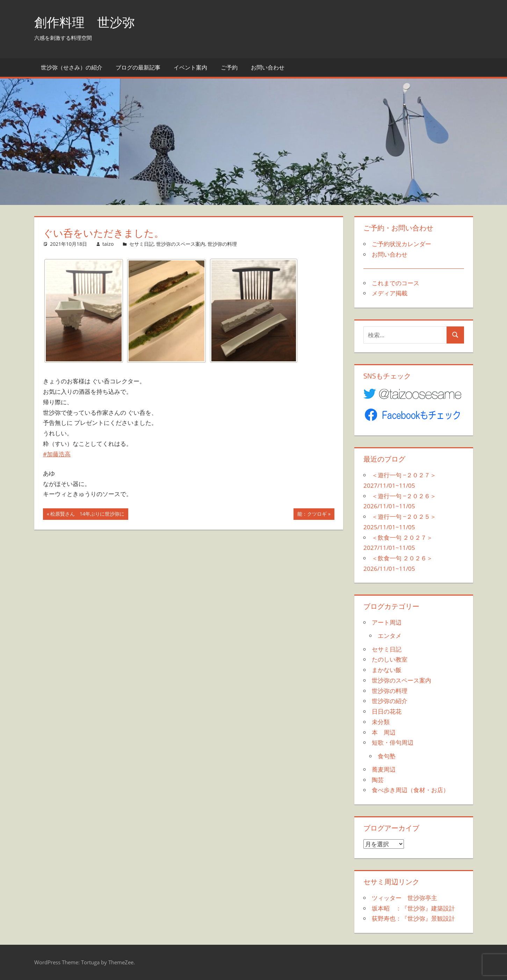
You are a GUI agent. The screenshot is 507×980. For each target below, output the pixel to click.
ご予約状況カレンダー (401, 244)
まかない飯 (387, 670)
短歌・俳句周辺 (393, 742)
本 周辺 (384, 732)
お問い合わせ (268, 67)
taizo (108, 244)
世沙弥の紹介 (390, 701)
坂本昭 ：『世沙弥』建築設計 (413, 908)
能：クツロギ (312, 515)
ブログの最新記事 (138, 67)
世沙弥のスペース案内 (181, 244)
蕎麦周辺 (384, 769)
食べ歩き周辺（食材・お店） (410, 790)
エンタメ (390, 636)
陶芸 (378, 780)
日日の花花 (387, 711)
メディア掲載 (390, 293)
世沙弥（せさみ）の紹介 (72, 67)
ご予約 (229, 67)
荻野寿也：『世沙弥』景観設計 (413, 918)
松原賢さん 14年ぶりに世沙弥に (87, 515)
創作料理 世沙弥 (85, 22)
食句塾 (387, 756)
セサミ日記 (142, 244)
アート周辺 (387, 622)
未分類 (381, 722)
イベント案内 (190, 67)
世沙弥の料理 (222, 244)
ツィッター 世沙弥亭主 (404, 898)
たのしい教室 (390, 659)
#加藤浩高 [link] (57, 454)
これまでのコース (396, 283)
